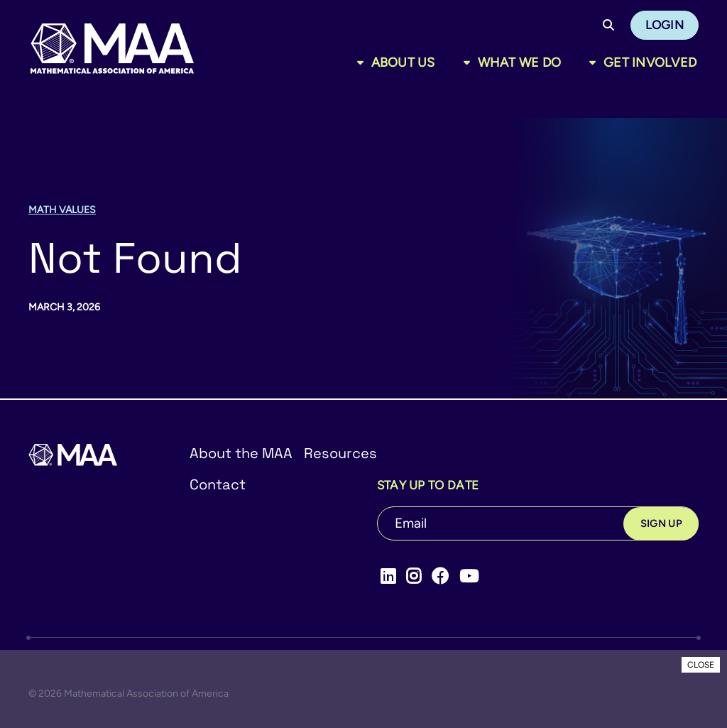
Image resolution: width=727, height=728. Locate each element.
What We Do (520, 63)
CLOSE (701, 665)
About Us (403, 63)
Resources (340, 453)
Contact (218, 484)
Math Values (62, 210)
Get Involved (650, 63)
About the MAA (241, 453)
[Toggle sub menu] (363, 63)
